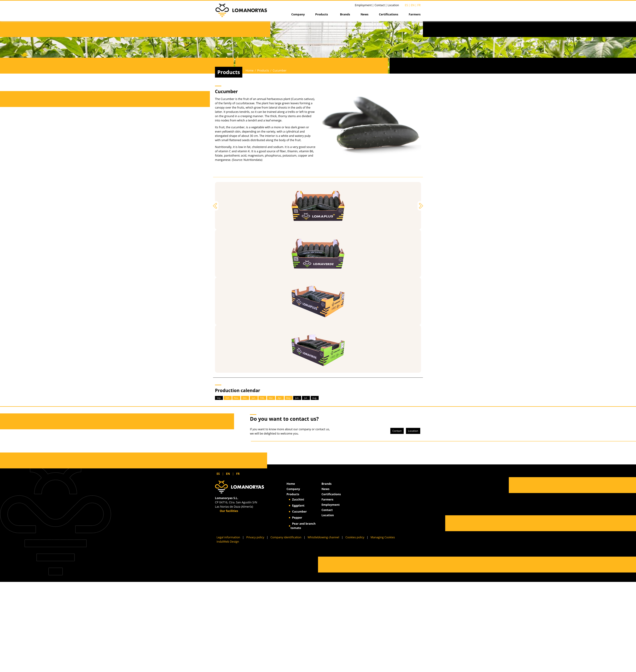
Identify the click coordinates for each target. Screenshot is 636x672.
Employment (363, 5)
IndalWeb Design (228, 542)
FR (419, 5)
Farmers (415, 14)
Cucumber (299, 511)
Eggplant (298, 505)
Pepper (297, 518)
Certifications (389, 14)
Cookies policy (355, 537)
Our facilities (227, 511)
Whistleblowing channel (323, 537)
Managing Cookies (383, 537)
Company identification (286, 537)
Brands (345, 14)
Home (250, 70)
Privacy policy (255, 537)
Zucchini (298, 499)
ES (406, 5)
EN (413, 5)
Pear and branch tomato (303, 526)
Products (322, 14)
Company (298, 14)
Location (393, 5)
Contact (380, 5)
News (365, 14)
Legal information (228, 537)
